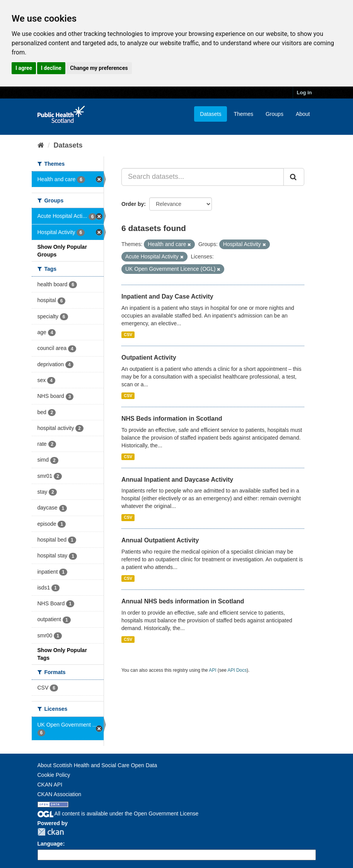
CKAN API (50, 785)
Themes (243, 114)
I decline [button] (51, 68)
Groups (275, 114)
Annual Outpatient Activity (160, 540)
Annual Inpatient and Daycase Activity (177, 480)
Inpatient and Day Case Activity (167, 296)
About (303, 114)
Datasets (211, 114)
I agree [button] (24, 68)
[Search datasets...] (203, 177)
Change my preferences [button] (99, 68)
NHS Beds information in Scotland (172, 419)
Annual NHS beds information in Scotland (183, 601)
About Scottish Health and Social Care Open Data (97, 765)
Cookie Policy (54, 775)
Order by (133, 204)
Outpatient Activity (149, 358)
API (212, 670)
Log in (304, 93)
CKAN (51, 832)
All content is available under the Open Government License (118, 814)
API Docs (237, 670)
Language (50, 844)
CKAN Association (60, 794)
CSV (128, 335)
